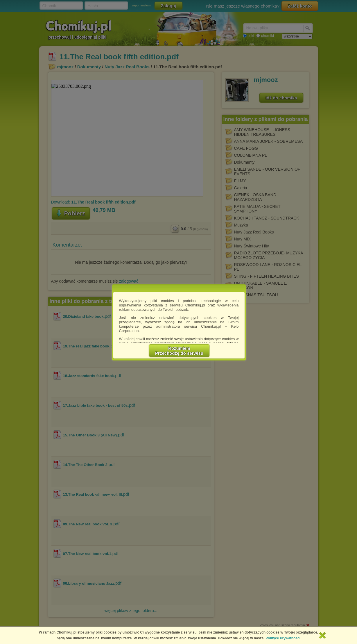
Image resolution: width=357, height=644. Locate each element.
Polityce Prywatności (283, 638)
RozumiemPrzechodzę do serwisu (179, 351)
